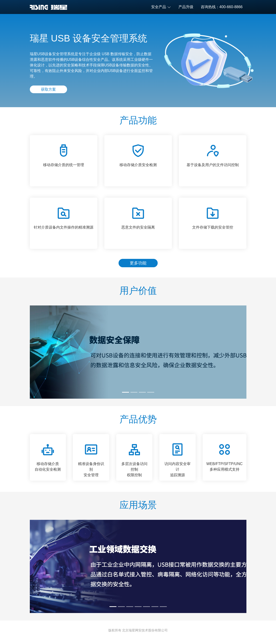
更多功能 (138, 263)
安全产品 (161, 7)
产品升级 (186, 7)
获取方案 (48, 89)
